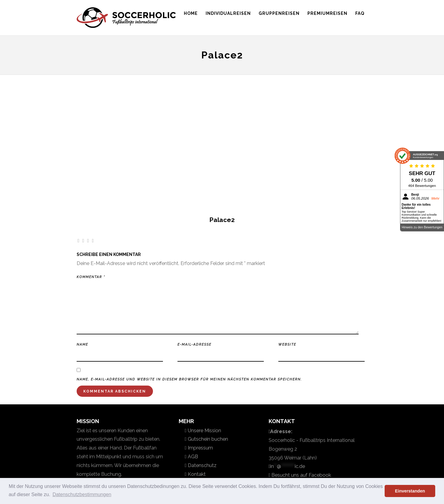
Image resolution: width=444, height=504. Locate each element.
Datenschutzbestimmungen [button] (82, 494)
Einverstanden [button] (410, 491)
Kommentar (91, 277)
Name (82, 345)
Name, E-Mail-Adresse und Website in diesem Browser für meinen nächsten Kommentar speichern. (189, 379)
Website (287, 345)
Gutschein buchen (207, 439)
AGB (192, 457)
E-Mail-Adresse (194, 345)
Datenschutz (202, 465)
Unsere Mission (204, 431)
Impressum (200, 448)
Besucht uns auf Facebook (301, 475)
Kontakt (196, 474)
